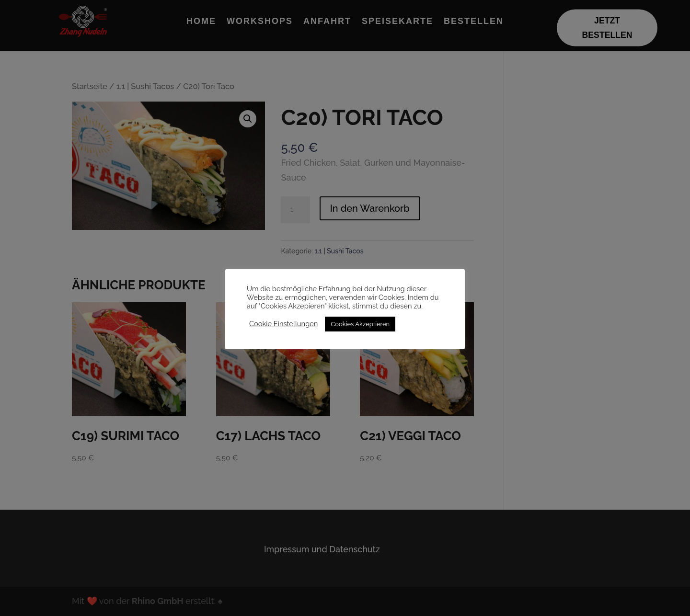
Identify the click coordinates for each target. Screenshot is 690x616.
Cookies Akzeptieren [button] (360, 324)
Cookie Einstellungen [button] (283, 324)
